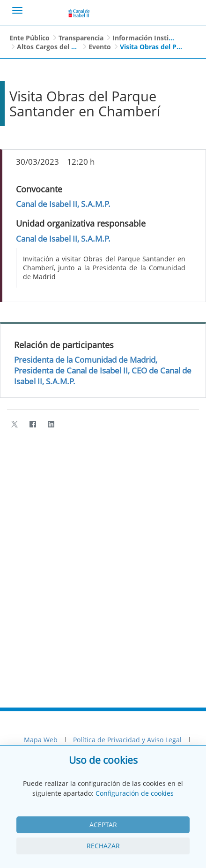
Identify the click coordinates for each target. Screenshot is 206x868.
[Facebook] (33, 424)
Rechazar (103, 846)
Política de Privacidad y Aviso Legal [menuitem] (127, 740)
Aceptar (103, 825)
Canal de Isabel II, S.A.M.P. (63, 204)
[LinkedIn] (51, 424)
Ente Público (29, 38)
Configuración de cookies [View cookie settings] (135, 793)
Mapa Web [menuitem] (41, 740)
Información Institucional (154, 38)
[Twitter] (14, 424)
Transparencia (81, 38)
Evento (100, 47)
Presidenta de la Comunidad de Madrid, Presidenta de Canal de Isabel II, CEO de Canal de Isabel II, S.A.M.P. (103, 370)
